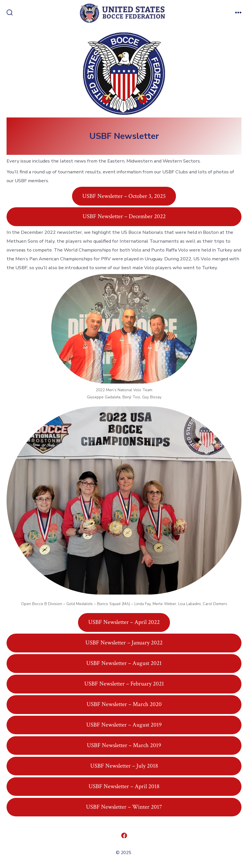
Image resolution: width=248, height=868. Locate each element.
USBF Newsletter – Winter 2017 (124, 807)
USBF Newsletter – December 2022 (124, 216)
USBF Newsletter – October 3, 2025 (124, 196)
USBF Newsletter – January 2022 (124, 643)
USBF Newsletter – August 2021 (124, 663)
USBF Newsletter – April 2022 (124, 622)
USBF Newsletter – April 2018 (124, 786)
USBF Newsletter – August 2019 (124, 725)
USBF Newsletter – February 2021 (124, 684)
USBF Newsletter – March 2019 (124, 745)
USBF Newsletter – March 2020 (124, 704)
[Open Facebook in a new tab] (124, 835)
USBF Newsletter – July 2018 (124, 766)
